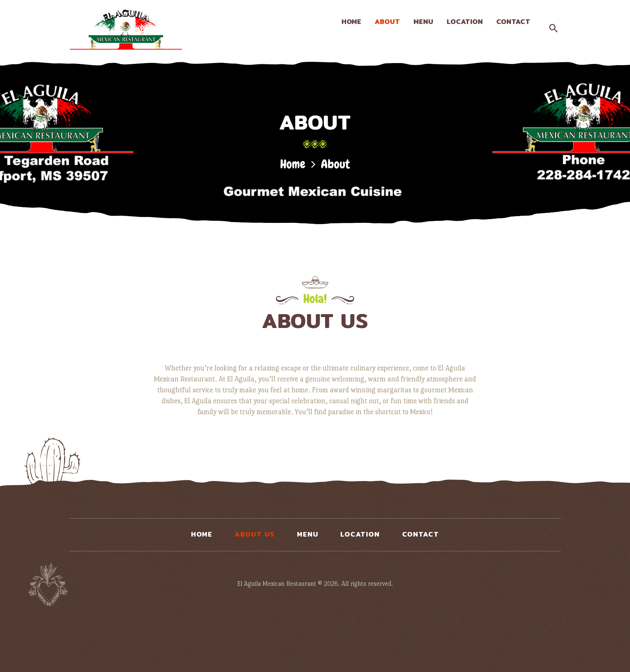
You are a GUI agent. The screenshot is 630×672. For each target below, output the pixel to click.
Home (293, 164)
